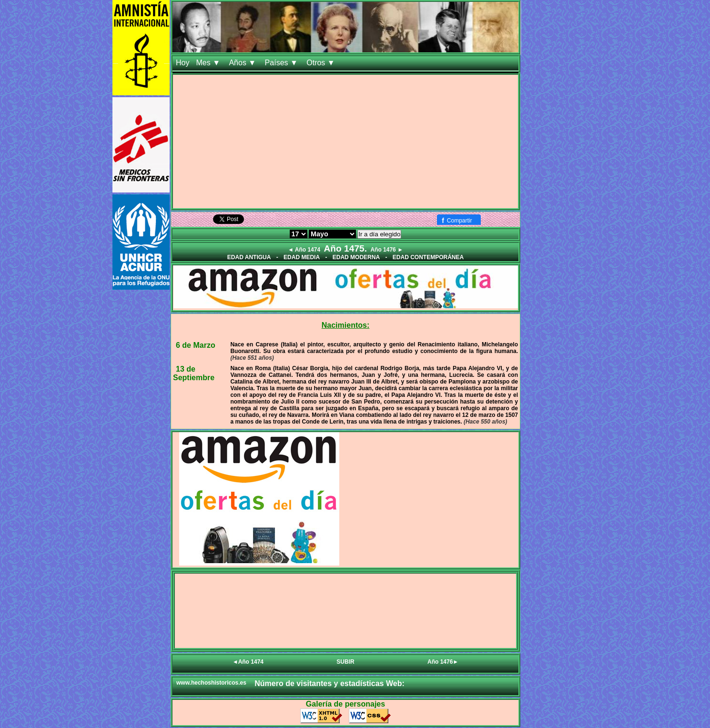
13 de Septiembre (194, 373)
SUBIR (345, 662)
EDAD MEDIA (302, 257)
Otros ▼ (322, 63)
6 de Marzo (196, 345)
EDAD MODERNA (356, 257)
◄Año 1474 (248, 662)
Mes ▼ (209, 63)
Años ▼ (243, 63)
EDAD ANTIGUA (249, 257)
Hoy (183, 63)
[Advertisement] (345, 142)
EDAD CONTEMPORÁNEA (428, 257)
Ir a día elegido (379, 234)
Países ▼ (283, 63)
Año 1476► (443, 662)
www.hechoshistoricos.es (211, 683)
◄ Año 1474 (304, 250)
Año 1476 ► (387, 250)
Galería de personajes (345, 704)
